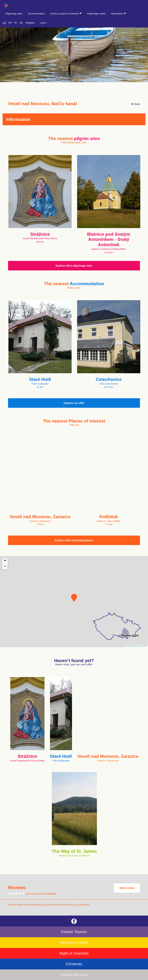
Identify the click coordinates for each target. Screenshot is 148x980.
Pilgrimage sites (14, 14)
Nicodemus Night (74, 943)
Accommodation (36, 14)
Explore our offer (74, 403)
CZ (4, 23)
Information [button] (119, 14)
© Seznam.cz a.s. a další (139, 646)
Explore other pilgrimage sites (74, 266)
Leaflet (128, 646)
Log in (43, 23)
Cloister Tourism (74, 932)
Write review (127, 888)
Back (135, 104)
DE (21, 23)
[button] (74, 598)
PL (16, 23)
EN (10, 23)
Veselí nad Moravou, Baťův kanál (42, 104)
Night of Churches (74, 953)
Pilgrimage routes (96, 14)
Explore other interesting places (74, 540)
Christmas (74, 964)
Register (30, 23)
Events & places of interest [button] (66, 14)
